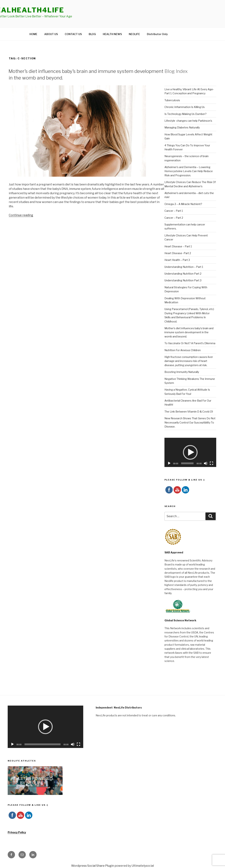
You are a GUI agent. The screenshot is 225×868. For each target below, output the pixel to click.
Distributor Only (157, 34)
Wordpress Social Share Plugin (93, 866)
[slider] (187, 463)
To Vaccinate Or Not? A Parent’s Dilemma (190, 343)
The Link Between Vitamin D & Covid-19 (189, 412)
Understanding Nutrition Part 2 (183, 274)
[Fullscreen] (211, 463)
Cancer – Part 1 (174, 211)
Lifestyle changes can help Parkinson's (188, 121)
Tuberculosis (172, 100)
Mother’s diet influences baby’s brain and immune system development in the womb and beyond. (189, 332)
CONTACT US (73, 34)
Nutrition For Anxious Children (183, 350)
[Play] (169, 463)
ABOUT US (51, 34)
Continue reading (21, 215)
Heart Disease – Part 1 (178, 246)
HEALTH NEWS (112, 34)
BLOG (92, 34)
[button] (190, 452)
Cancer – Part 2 (174, 218)
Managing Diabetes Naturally (182, 127)
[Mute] (206, 463)
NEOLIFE (134, 34)
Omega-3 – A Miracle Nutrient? (183, 204)
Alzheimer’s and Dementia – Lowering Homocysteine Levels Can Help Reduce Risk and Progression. (189, 171)
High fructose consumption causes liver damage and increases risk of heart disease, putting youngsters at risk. (189, 361)
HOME (33, 34)
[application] (190, 452)
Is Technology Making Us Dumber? (185, 114)
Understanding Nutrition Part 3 (183, 280)
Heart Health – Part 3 (177, 260)
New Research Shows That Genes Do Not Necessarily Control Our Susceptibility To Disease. (190, 422)
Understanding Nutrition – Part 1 (184, 267)
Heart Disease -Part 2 (178, 253)
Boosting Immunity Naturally (182, 372)
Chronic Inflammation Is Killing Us (185, 107)
